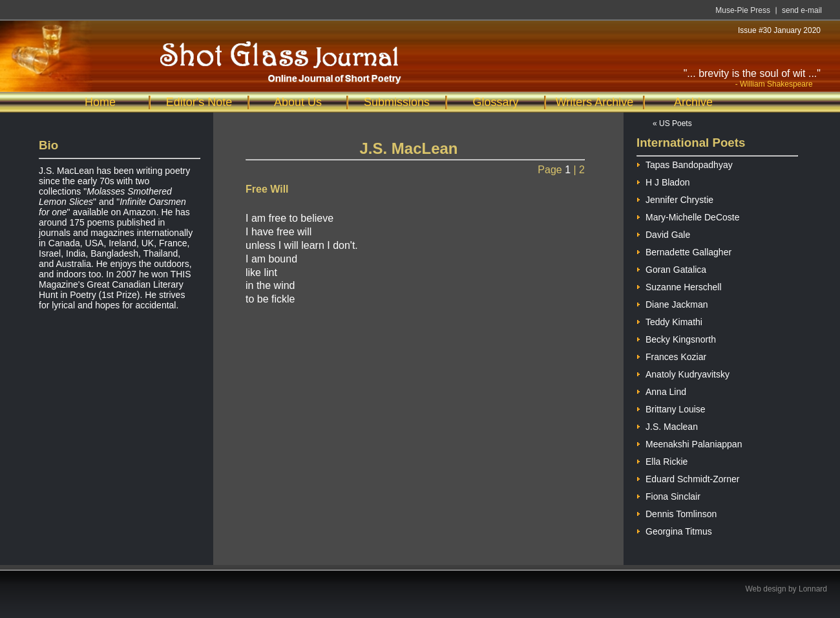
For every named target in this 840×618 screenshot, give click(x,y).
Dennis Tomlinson (677, 512)
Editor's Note (199, 102)
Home (100, 102)
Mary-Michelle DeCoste (688, 216)
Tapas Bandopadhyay (685, 163)
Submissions (397, 102)
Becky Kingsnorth (676, 338)
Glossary (495, 102)
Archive (693, 102)
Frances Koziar (671, 355)
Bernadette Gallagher (684, 250)
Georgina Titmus (674, 530)
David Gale (663, 233)
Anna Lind (661, 390)
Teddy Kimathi (669, 320)
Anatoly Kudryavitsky (683, 373)
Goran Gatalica (671, 268)
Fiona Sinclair (668, 495)
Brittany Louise (671, 408)
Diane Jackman (672, 303)
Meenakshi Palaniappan (689, 442)
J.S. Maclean (667, 425)
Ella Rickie (662, 460)
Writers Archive (595, 102)
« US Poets (672, 123)
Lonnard (813, 589)
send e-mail (802, 10)
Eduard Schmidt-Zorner (688, 477)
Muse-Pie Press (743, 10)
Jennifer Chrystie (675, 198)
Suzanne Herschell (679, 285)
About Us (298, 102)
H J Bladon (663, 181)
